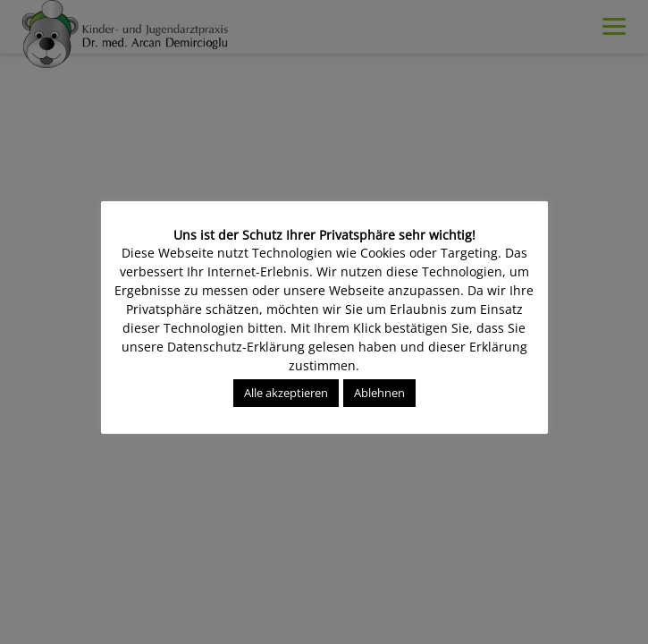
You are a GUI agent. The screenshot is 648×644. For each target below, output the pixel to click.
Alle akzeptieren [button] (286, 393)
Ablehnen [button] (379, 393)
